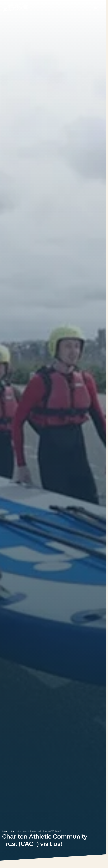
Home (5, 831)
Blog (12, 831)
